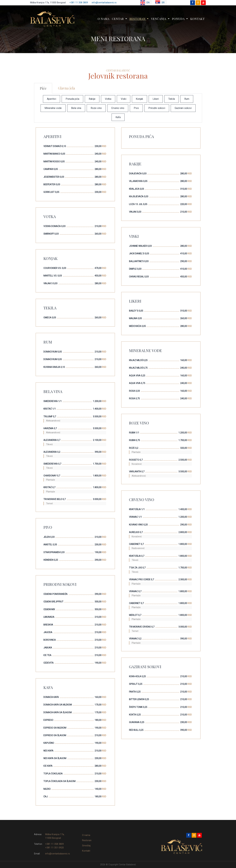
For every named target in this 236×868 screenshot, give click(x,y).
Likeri (156, 99)
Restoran (87, 840)
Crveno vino (118, 108)
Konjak (139, 99)
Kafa (118, 117)
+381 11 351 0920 (54, 848)
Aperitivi (52, 99)
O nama (103, 19)
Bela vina (76, 108)
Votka (108, 99)
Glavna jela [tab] (66, 88)
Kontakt (198, 19)
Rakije (92, 99)
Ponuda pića (72, 99)
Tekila (172, 99)
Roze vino (96, 108)
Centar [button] (118, 19)
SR (160, 3)
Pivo (136, 108)
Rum (187, 99)
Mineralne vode (53, 108)
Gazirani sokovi (183, 108)
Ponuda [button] (179, 19)
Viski (124, 99)
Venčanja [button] (159, 19)
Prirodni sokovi (157, 108)
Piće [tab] (43, 88)
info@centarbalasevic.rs (104, 3)
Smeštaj (86, 846)
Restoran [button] (138, 19)
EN (145, 3)
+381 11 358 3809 (79, 3)
